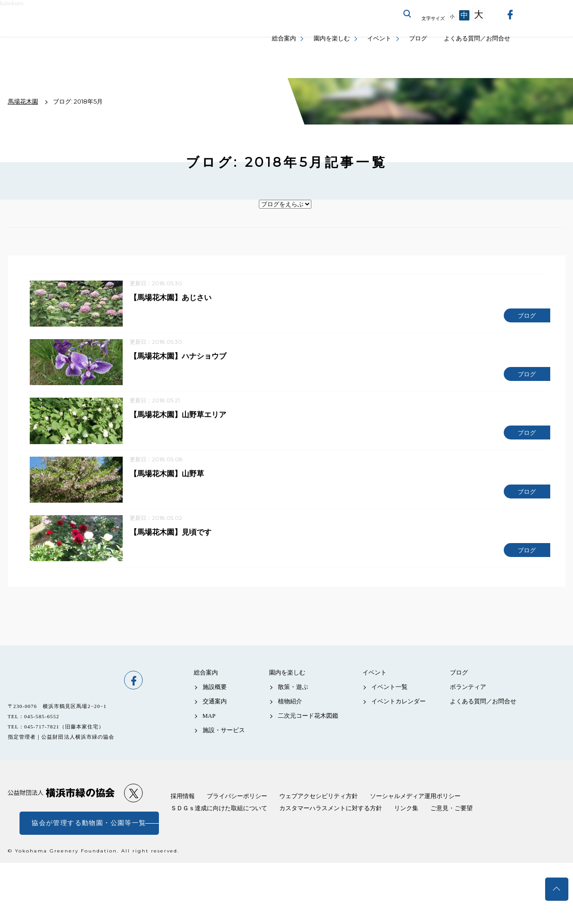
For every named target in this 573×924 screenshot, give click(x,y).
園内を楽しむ (332, 38)
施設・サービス (224, 741)
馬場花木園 (61, 691)
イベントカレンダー (398, 712)
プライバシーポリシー (237, 807)
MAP (209, 727)
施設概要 (215, 698)
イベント (379, 38)
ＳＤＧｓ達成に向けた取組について (219, 819)
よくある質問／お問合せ (477, 38)
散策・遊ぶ (293, 698)
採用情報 (183, 807)
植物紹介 (290, 712)
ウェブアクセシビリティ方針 (319, 807)
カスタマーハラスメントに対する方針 (331, 819)
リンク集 (406, 819)
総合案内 (284, 38)
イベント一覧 (389, 698)
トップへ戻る (557, 889)
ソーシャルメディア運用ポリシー (415, 807)
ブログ (418, 38)
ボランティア (468, 698)
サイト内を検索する (408, 14)
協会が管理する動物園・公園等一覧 (89, 834)
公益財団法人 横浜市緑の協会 (61, 804)
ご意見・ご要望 (451, 819)
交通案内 (215, 712)
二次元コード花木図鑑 (308, 727)
